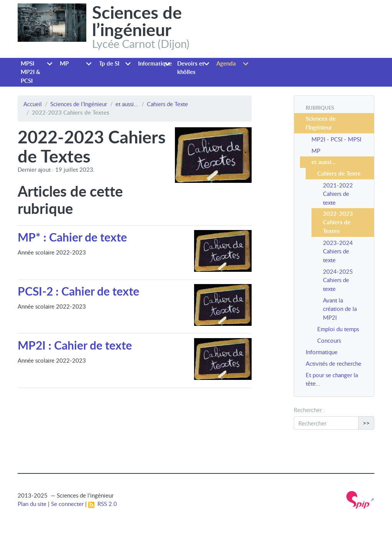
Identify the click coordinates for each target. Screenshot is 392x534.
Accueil (33, 104)
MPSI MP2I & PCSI (30, 72)
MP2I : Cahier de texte (75, 345)
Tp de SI (109, 63)
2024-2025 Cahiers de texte (338, 280)
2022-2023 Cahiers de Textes (338, 222)
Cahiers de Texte (167, 104)
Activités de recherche (334, 363)
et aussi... (127, 104)
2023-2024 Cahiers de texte (338, 251)
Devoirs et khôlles (191, 68)
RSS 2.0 (103, 504)
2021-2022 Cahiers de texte (338, 194)
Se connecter (67, 504)
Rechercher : (309, 410)
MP (64, 63)
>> (366, 423)
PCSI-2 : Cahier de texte (78, 291)
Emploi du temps (338, 329)
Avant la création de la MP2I (340, 309)
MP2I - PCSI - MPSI (336, 139)
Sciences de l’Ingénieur (79, 104)
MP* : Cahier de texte (72, 237)
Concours (329, 340)
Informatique (155, 63)
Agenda (226, 63)
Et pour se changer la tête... (332, 379)
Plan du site (32, 504)
